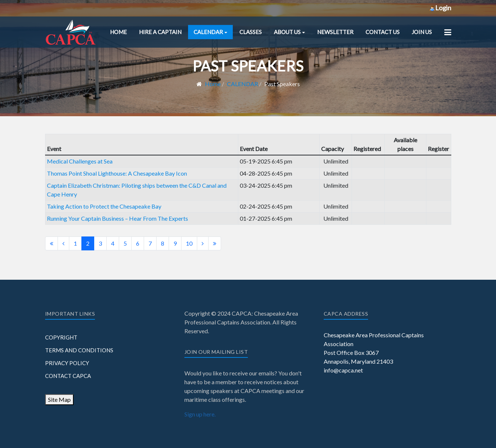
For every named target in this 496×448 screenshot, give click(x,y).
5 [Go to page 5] (125, 243)
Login (440, 8)
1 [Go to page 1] (75, 243)
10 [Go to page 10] (189, 243)
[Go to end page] (215, 243)
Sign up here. (200, 414)
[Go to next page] (203, 243)
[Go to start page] (52, 243)
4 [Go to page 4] (113, 243)
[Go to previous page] (63, 243)
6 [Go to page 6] (138, 243)
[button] (210, 32)
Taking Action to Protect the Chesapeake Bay (104, 206)
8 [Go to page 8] (163, 243)
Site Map (59, 399)
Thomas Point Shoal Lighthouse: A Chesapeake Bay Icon (117, 173)
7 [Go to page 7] (150, 243)
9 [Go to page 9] (175, 243)
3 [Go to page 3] (100, 243)
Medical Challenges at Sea (80, 161)
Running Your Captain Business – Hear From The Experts (117, 218)
